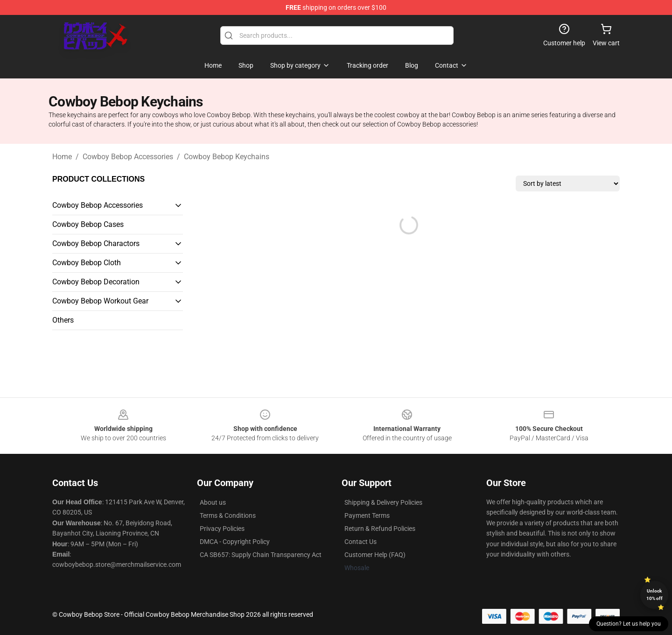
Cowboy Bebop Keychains (227, 157)
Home (62, 157)
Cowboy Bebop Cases (88, 224)
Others (63, 320)
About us (213, 502)
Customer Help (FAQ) (375, 555)
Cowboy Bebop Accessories (128, 157)
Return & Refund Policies (380, 529)
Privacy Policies (222, 529)
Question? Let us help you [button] (629, 624)
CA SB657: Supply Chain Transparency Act (261, 555)
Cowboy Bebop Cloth (87, 263)
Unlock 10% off (654, 595)
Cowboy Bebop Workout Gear (100, 301)
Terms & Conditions (228, 515)
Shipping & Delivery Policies (383, 502)
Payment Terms (367, 515)
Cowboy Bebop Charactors (96, 243)
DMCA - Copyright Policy (235, 542)
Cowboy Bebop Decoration (96, 282)
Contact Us (360, 542)
